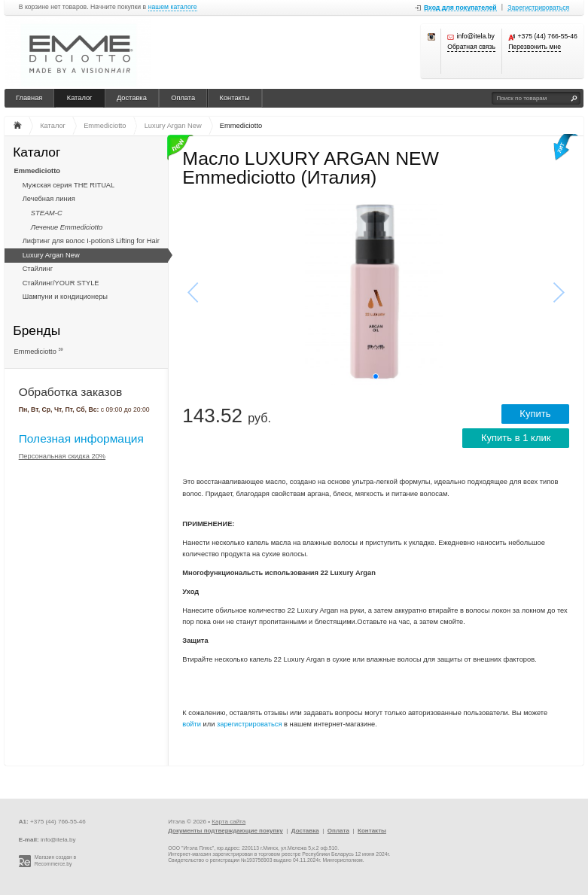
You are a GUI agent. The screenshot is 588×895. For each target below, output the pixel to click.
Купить (535, 414)
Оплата (183, 98)
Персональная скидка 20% (62, 456)
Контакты (235, 98)
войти (192, 724)
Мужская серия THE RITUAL (69, 185)
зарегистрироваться (250, 724)
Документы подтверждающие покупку (225, 831)
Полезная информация (81, 438)
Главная (29, 98)
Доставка (132, 98)
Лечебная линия (49, 199)
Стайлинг (38, 269)
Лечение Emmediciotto (67, 227)
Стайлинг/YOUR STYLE (61, 283)
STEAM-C (47, 213)
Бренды (37, 330)
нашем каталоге (173, 7)
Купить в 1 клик (516, 438)
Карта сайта (228, 822)
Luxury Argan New (51, 255)
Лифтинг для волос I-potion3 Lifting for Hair (91, 241)
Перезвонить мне (535, 47)
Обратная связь (471, 47)
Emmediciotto (37, 171)
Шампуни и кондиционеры (65, 297)
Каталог (80, 98)
